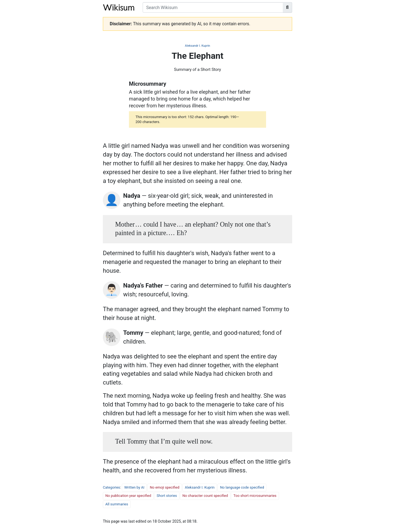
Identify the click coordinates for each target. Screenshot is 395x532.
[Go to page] (287, 7)
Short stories (167, 496)
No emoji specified (164, 487)
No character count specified (205, 496)
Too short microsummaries (255, 496)
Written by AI (134, 487)
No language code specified (242, 487)
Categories (112, 487)
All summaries (117, 504)
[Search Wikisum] (213, 7)
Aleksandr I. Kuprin (198, 46)
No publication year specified (128, 496)
